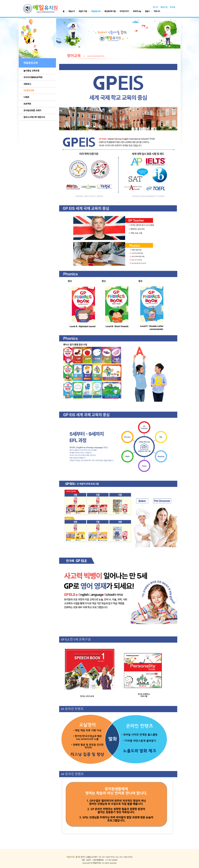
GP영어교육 (29, 90)
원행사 (147, 11)
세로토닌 (27, 84)
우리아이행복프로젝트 (33, 77)
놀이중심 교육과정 (31, 71)
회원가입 (164, 7)
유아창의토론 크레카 (32, 110)
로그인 (155, 7)
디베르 (26, 97)
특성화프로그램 (110, 11)
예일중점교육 (96, 11)
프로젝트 (27, 104)
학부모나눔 (137, 11)
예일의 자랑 (83, 11)
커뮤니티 (157, 11)
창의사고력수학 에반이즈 (34, 117)
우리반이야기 (124, 11)
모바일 (172, 7)
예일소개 (72, 11)
